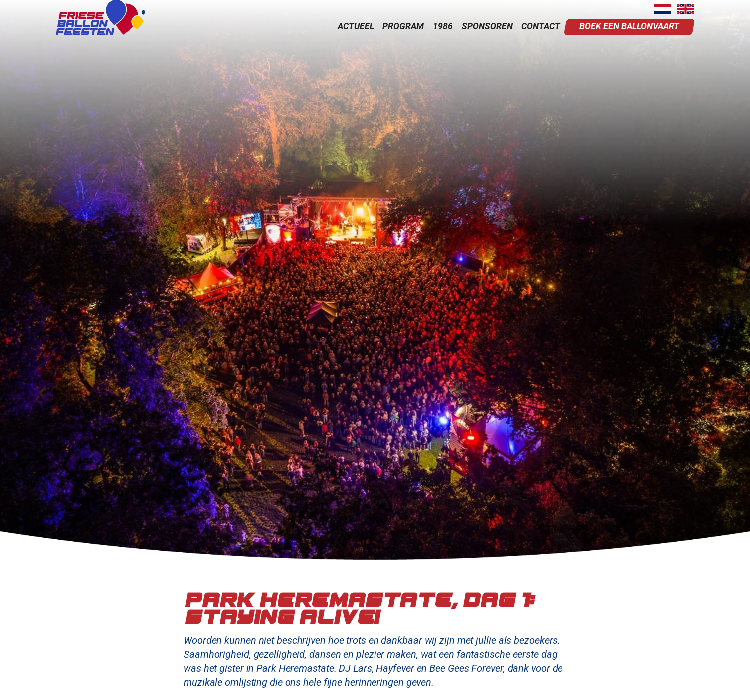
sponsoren (487, 26)
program (403, 26)
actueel (356, 26)
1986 (443, 26)
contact (541, 26)
